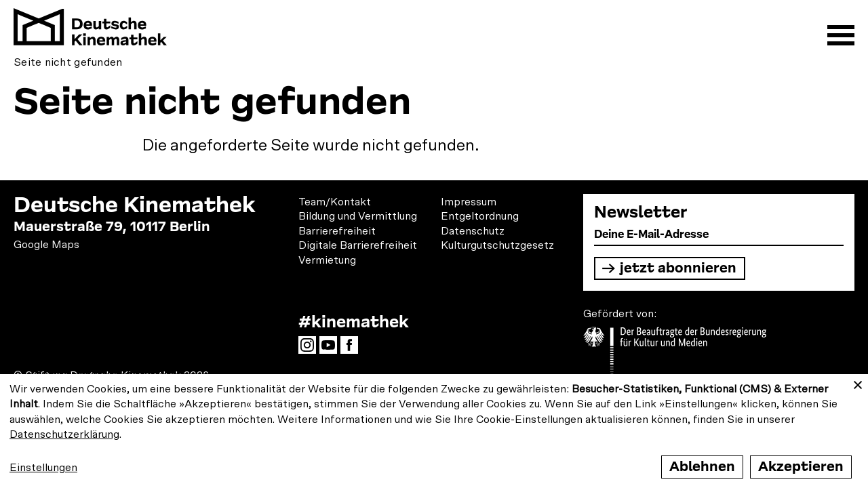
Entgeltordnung (480, 216)
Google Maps (46, 245)
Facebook (353, 349)
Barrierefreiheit (337, 231)
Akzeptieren (801, 467)
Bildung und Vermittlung (358, 216)
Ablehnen (702, 467)
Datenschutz (473, 231)
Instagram (311, 349)
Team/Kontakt (335, 202)
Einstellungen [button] (43, 468)
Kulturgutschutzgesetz (497, 245)
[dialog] (434, 431)
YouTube (332, 349)
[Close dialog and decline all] (858, 383)
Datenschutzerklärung (64, 434)
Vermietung (327, 260)
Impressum (469, 202)
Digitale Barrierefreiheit (358, 245)
